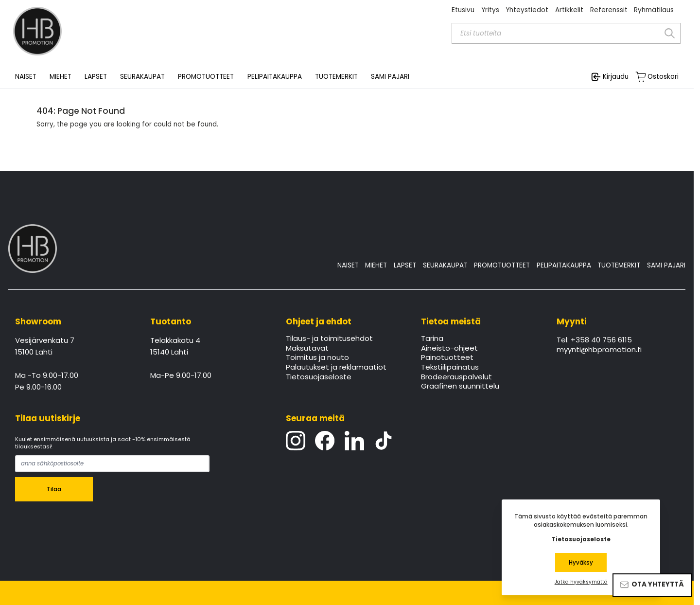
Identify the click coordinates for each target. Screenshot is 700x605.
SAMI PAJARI (390, 77)
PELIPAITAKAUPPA (564, 265)
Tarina (432, 339)
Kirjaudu (616, 77)
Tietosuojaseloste (319, 377)
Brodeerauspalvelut (456, 377)
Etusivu (463, 10)
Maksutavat (307, 349)
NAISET (348, 265)
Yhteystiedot (527, 10)
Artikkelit (569, 10)
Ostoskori (663, 77)
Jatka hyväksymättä (581, 582)
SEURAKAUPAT (142, 77)
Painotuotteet (447, 358)
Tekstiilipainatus (450, 368)
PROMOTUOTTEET (502, 265)
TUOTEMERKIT (619, 265)
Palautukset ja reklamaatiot (336, 368)
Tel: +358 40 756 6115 (594, 340)
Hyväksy (581, 563)
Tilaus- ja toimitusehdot (329, 339)
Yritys (490, 10)
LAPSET (405, 265)
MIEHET (376, 265)
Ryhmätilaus (654, 10)
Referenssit (609, 10)
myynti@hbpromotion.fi (599, 350)
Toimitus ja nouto (317, 358)
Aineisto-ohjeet (449, 349)
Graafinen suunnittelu (460, 387)
